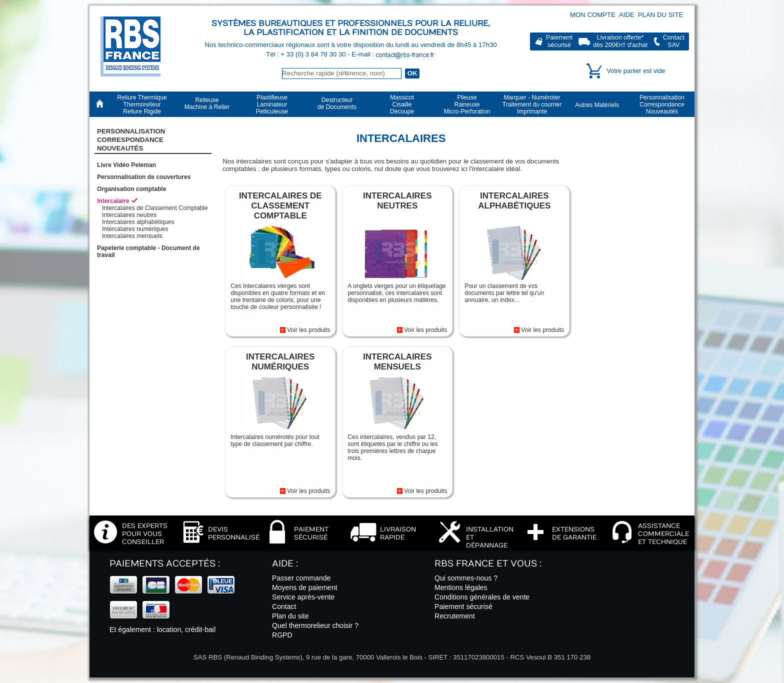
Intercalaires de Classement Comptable (155, 208)
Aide (627, 15)
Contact (284, 606)
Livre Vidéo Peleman (126, 165)
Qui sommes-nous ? (466, 578)
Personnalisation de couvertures (144, 177)
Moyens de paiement (305, 587)
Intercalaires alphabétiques (138, 222)
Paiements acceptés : (165, 564)
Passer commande (301, 578)
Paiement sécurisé (463, 606)
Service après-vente (303, 597)
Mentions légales (461, 587)
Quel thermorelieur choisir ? (315, 625)
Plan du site (660, 15)
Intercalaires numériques (135, 229)
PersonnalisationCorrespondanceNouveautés (131, 140)
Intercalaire (113, 201)
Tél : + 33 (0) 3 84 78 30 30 (307, 54)
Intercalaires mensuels (132, 236)
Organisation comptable (131, 189)
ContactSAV (674, 41)
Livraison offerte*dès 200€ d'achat (620, 41)
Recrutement (455, 616)
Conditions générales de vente (482, 597)
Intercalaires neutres (129, 215)
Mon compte (593, 15)
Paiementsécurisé (559, 41)
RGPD (282, 635)
